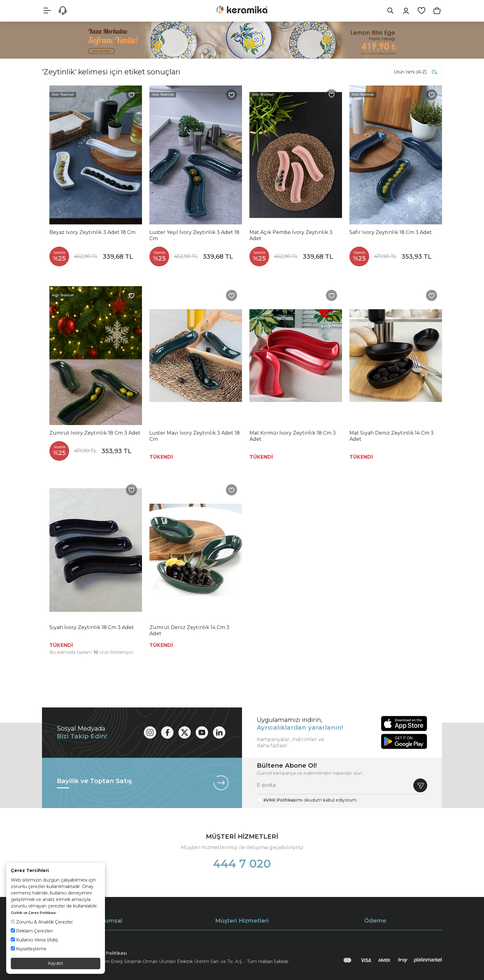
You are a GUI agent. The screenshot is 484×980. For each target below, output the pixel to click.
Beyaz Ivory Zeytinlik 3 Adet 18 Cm (92, 232)
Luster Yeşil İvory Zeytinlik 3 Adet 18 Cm (194, 235)
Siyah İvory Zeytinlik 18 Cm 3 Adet (92, 627)
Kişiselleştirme (29, 949)
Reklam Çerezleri (32, 931)
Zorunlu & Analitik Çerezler (42, 922)
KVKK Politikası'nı (283, 800)
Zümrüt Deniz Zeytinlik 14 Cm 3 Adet (189, 630)
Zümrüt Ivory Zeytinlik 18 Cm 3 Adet (95, 433)
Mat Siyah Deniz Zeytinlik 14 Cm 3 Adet (392, 436)
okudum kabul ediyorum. (310, 800)
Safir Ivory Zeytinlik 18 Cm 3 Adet (391, 232)
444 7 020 (242, 864)
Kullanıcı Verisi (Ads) (34, 940)
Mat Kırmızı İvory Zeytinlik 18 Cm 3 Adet (293, 436)
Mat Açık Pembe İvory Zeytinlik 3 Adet (291, 235)
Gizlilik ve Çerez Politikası (33, 913)
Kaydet (56, 963)
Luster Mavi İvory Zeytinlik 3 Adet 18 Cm (195, 436)
